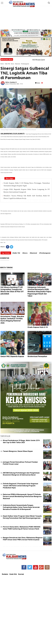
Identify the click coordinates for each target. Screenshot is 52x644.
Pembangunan (25, 64)
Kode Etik (13, 574)
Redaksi (5, 574)
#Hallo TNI (16, 253)
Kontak (21, 574)
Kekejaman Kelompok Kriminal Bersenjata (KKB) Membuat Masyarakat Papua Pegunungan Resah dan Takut (39, 292)
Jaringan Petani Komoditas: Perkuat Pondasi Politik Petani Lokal (20, 463)
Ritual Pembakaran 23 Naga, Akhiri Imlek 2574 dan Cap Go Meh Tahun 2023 (21, 441)
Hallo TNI (7, 64)
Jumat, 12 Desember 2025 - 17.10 (14, 84)
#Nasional (33, 253)
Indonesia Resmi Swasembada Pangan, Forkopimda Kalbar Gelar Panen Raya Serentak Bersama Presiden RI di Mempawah (21, 507)
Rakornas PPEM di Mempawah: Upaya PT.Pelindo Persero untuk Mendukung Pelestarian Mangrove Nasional (22, 496)
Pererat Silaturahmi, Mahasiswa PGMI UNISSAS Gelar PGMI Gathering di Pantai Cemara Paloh (22, 528)
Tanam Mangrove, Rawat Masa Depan (18, 451)
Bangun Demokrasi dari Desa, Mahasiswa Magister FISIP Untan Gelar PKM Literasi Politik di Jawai (23, 539)
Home (2, 64)
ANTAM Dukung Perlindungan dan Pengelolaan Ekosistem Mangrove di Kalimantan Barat (21, 474)
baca (38, 83)
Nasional (18, 64)
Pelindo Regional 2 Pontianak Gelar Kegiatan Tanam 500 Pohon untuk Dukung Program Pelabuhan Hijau (21, 486)
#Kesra (25, 253)
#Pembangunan (45, 253)
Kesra (12, 64)
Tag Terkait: (6, 253)
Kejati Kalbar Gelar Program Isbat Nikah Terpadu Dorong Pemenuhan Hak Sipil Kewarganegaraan (22, 517)
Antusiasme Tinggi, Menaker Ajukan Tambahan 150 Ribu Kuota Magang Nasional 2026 (12, 320)
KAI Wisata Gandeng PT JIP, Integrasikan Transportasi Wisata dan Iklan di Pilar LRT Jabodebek (12, 290)
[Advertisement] (26, 15)
